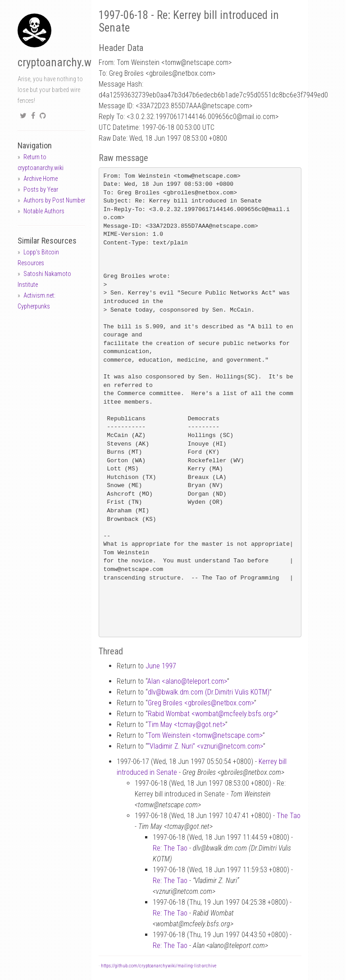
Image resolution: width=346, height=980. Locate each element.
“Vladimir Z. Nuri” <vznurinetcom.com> (205, 746)
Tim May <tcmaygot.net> (187, 725)
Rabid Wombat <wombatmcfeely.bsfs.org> (212, 714)
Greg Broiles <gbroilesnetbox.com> (201, 703)
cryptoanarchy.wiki (60, 62)
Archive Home (41, 179)
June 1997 (161, 666)
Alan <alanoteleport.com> (187, 681)
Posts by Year (41, 189)
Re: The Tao (170, 848)
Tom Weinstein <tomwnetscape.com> (205, 735)
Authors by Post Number (54, 200)
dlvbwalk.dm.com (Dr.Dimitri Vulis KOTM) (209, 692)
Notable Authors (44, 211)
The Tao (289, 816)
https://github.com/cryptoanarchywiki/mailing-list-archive (159, 966)
